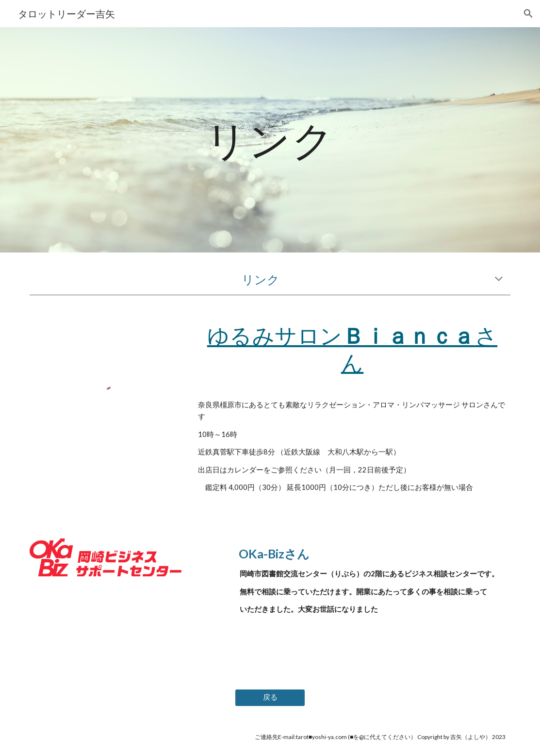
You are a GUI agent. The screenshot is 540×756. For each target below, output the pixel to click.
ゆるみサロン (275, 335)
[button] (528, 14)
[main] (270, 140)
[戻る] (270, 697)
